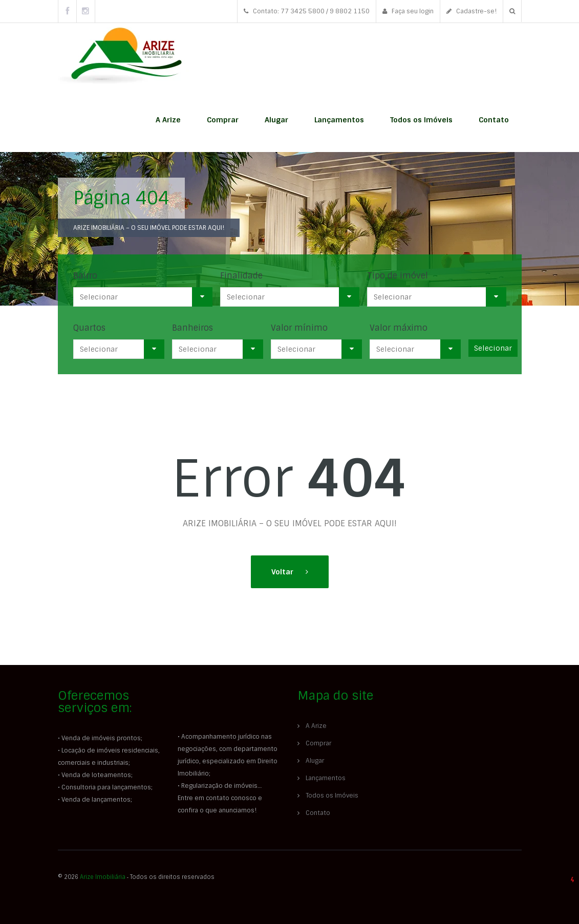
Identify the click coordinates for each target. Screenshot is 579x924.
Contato (494, 120)
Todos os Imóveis (421, 120)
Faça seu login (408, 11)
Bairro (85, 276)
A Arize (168, 120)
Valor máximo (399, 328)
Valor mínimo (299, 328)
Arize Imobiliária (103, 877)
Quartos (89, 328)
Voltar (283, 572)
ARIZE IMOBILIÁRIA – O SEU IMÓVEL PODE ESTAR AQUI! (149, 228)
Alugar (276, 120)
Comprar (223, 120)
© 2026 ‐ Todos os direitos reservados (137, 877)
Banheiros (192, 328)
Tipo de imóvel (398, 276)
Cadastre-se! (471, 11)
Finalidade (241, 276)
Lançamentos (339, 120)
